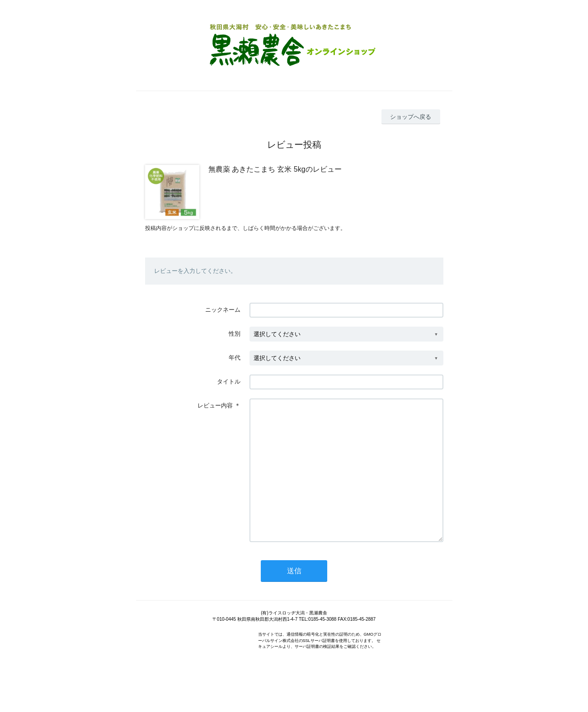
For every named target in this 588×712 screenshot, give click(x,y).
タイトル (229, 382)
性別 (235, 334)
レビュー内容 (215, 405)
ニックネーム (223, 310)
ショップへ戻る (411, 117)
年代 (235, 358)
